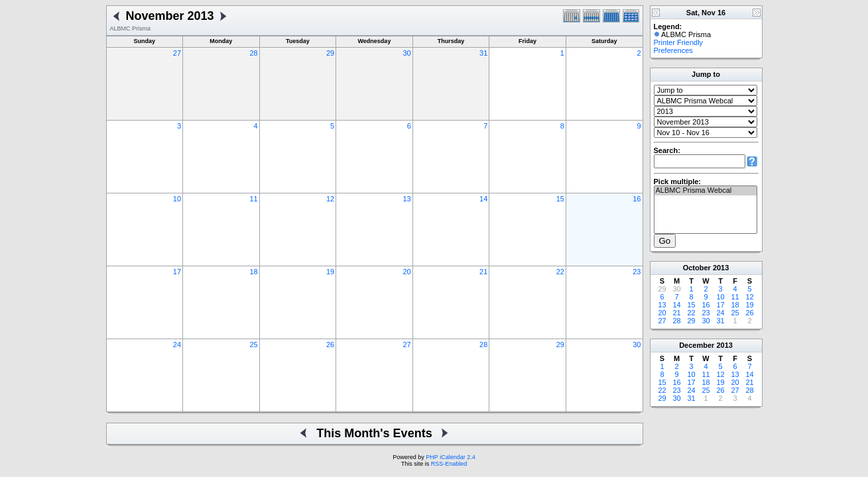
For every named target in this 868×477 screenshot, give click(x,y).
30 (407, 53)
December (697, 345)
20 (407, 272)
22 (560, 272)
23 (637, 272)
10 (177, 199)
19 (330, 272)
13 (407, 199)
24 (177, 344)
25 (253, 344)
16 (637, 199)
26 (330, 344)
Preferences (673, 50)
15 (560, 199)
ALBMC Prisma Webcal (706, 191)
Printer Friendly (679, 42)
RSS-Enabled (449, 464)
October (697, 268)
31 (483, 53)
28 (253, 53)
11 (253, 199)
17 (177, 272)
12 (330, 199)
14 (483, 199)
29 (330, 53)
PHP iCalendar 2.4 (450, 457)
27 (177, 53)
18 (253, 272)
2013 (721, 268)
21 (483, 272)
